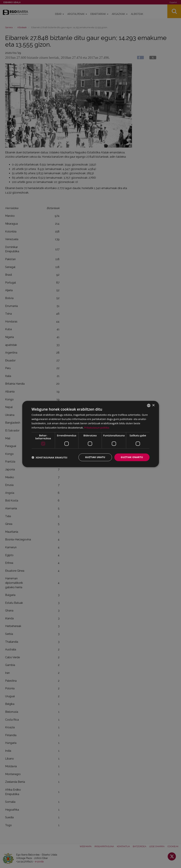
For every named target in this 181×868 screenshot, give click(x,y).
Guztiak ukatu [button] (95, 457)
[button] (49, 457)
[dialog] (91, 434)
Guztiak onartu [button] (132, 457)
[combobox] (149, 405)
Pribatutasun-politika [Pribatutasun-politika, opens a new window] (97, 428)
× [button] (153, 405)
